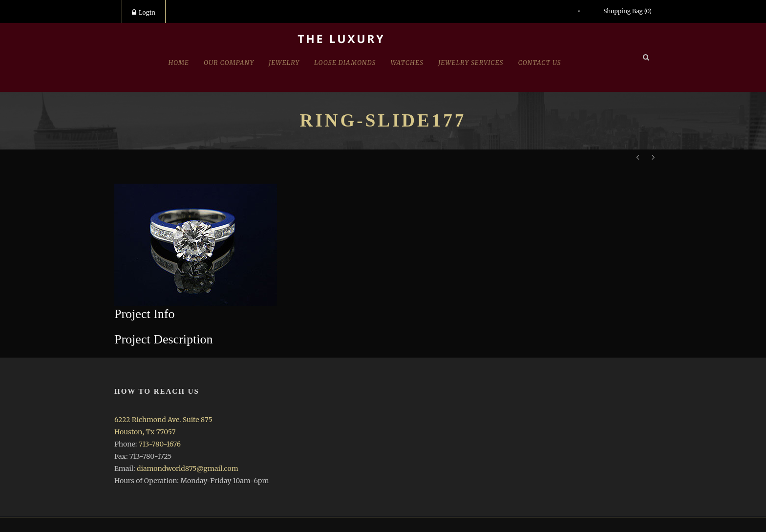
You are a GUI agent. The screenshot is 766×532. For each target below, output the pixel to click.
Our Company (229, 63)
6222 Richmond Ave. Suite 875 (163, 420)
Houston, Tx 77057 (145, 432)
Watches (407, 63)
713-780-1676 (160, 444)
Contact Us (540, 63)
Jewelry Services (471, 63)
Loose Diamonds (345, 63)
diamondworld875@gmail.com (188, 468)
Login (144, 12)
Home (179, 63)
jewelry (284, 63)
